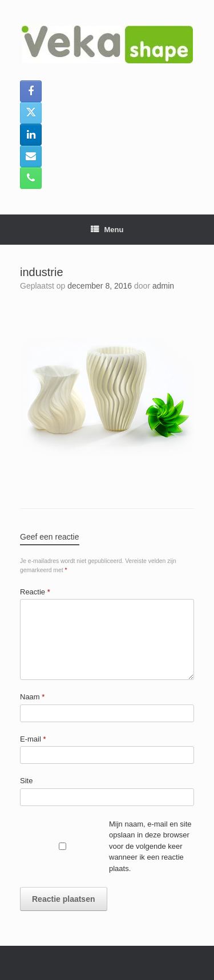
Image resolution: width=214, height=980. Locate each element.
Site (26, 781)
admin (163, 286)
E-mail (33, 739)
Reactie (35, 592)
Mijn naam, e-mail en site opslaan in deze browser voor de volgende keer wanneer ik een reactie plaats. (150, 846)
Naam (32, 697)
